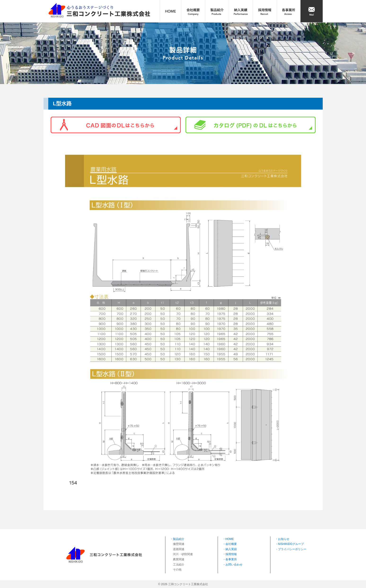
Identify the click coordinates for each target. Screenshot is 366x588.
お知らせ (284, 539)
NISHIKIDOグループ (291, 544)
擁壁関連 (179, 544)
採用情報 (231, 554)
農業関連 (179, 559)
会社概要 (231, 544)
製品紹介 (179, 539)
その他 (177, 570)
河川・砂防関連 (183, 554)
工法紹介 (179, 565)
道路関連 (179, 549)
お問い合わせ (234, 565)
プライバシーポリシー (292, 549)
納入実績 (231, 549)
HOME (230, 539)
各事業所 (231, 559)
